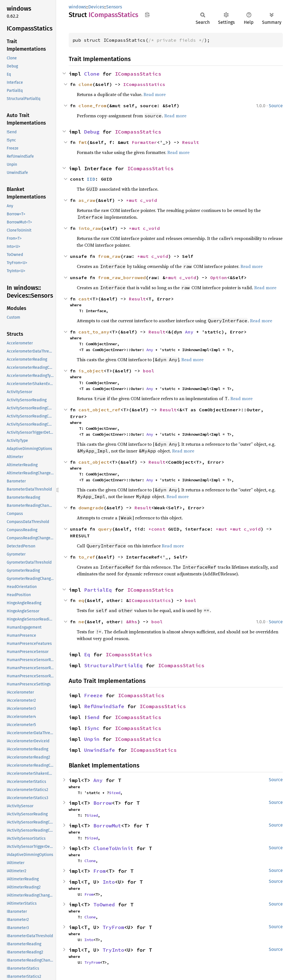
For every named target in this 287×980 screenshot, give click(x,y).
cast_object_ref (99, 410)
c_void (149, 200)
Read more (155, 94)
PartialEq (98, 590)
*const (158, 529)
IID (91, 179)
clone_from (92, 106)
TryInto (113, 950)
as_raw (87, 200)
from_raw (109, 256)
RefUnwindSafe (104, 706)
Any (189, 332)
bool (149, 371)
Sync (93, 728)
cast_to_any (94, 332)
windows (77, 7)
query (105, 529)
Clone (92, 74)
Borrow (103, 803)
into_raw (90, 228)
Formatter (144, 142)
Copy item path (147, 15)
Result (191, 142)
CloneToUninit (113, 848)
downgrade (91, 508)
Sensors (114, 7)
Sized (115, 793)
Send (93, 717)
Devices (96, 7)
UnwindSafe (99, 750)
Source (276, 106)
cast (84, 299)
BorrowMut (107, 826)
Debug (92, 132)
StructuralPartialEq (113, 665)
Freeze (93, 695)
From (99, 871)
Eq (87, 655)
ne (81, 622)
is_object (91, 371)
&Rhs (132, 622)
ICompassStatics (138, 74)
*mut (133, 200)
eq (81, 600)
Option (219, 277)
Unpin (92, 739)
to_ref (87, 557)
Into (109, 882)
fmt (83, 142)
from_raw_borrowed (122, 277)
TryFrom (113, 927)
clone (85, 84)
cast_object (94, 462)
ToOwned (104, 905)
